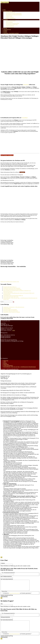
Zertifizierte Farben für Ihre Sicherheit (12, 288)
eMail (14, 330)
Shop (4, 10)
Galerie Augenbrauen (11, 18)
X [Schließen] (1, 557)
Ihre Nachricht (7, 579)
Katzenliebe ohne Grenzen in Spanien (12, 312)
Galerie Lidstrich (10, 17)
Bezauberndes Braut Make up (10, 287)
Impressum (6, 361)
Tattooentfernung (7, 29)
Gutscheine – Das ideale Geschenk (11, 33)
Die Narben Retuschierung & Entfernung (12, 289)
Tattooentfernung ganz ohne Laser (11, 297)
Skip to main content (5, 1)
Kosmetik (5, 20)
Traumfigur (25, 118)
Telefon (5, 619)
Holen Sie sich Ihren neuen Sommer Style (10, 282)
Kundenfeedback (7, 308)
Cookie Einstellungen (8, 366)
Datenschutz (6, 364)
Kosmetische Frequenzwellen (13, 23)
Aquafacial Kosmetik (11, 21)
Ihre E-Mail (6, 577)
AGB (4, 362)
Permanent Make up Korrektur (10, 310)
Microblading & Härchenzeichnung (14, 15)
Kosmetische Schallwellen (12, 25)
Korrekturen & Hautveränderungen (14, 13)
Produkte (5, 31)
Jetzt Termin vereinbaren (7, 155)
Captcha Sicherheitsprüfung (7, 597)
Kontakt (5, 32)
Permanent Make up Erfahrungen (11, 311)
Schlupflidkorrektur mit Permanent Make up (13, 295)
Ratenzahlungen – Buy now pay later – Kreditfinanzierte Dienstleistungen (20, 367)
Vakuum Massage (10, 27)
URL (2, 606)
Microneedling (9, 22)
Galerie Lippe (9, 16)
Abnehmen (26, 85)
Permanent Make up (8, 11)
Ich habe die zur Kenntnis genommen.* (17, 595)
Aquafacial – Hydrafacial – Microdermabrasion (14, 307)
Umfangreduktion (10, 26)
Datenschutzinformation (14, 595)
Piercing (5, 28)
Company (3, 563)
